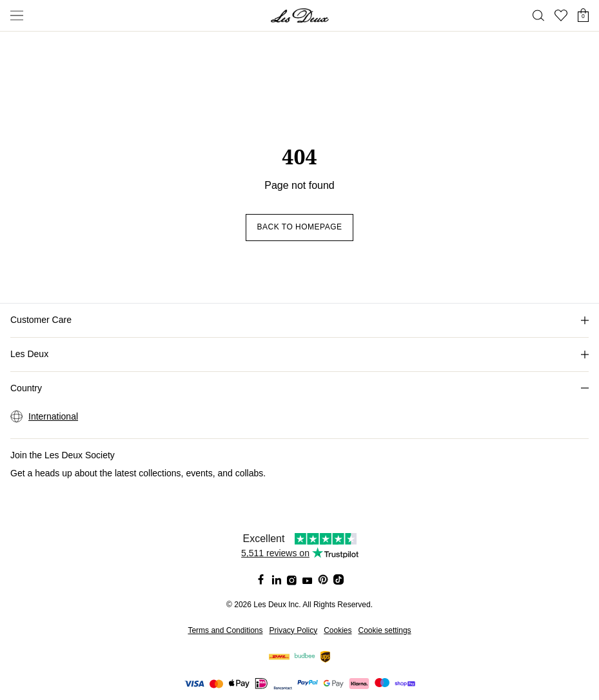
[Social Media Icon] (261, 579)
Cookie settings (385, 630)
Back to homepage (299, 227)
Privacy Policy (293, 630)
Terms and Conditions (225, 630)
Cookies (338, 630)
